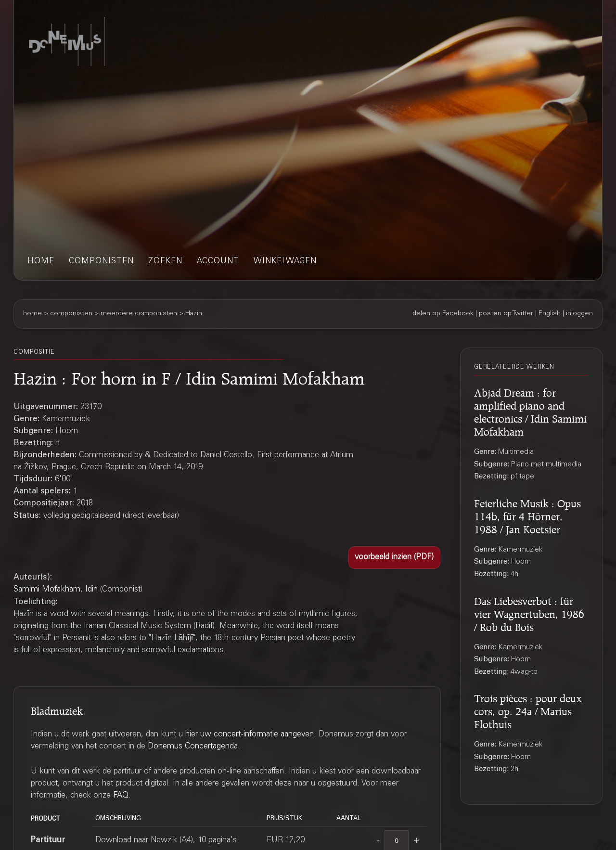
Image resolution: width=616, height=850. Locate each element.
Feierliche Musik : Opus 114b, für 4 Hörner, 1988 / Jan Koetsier (527, 515)
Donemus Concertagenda (193, 747)
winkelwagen (285, 262)
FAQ (121, 796)
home (41, 262)
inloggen (579, 314)
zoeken (165, 262)
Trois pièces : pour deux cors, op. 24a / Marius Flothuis (528, 710)
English (550, 314)
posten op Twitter (506, 314)
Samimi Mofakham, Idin (56, 590)
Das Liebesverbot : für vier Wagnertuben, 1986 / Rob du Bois (529, 613)
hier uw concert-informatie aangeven (250, 735)
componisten (101, 262)
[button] (394, 558)
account (218, 262)
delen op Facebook (443, 314)
